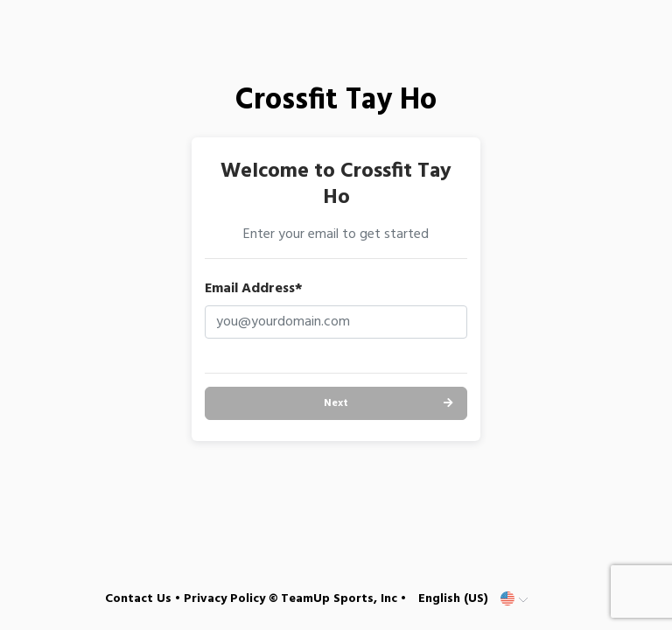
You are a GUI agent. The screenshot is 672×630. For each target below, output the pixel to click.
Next (336, 403)
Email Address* (254, 289)
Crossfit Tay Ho (336, 101)
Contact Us (138, 599)
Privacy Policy (224, 599)
